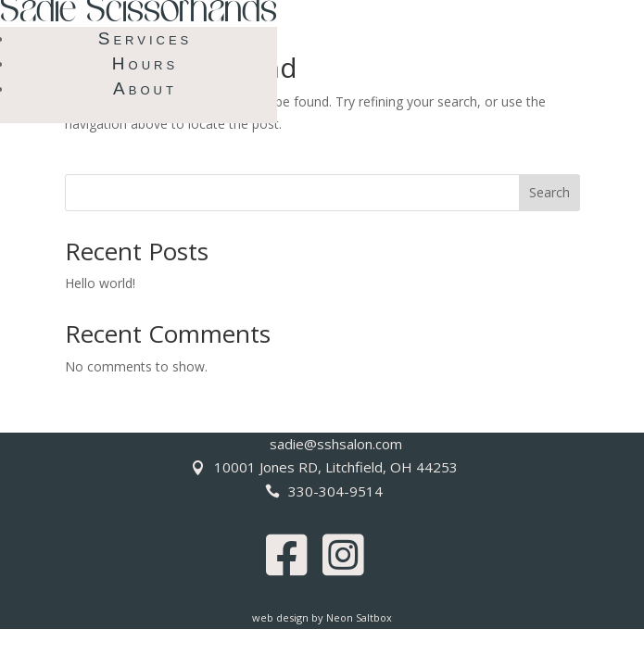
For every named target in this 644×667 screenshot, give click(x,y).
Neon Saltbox (359, 617)
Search (549, 192)
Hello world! (100, 283)
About (145, 88)
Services (145, 38)
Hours (145, 63)
